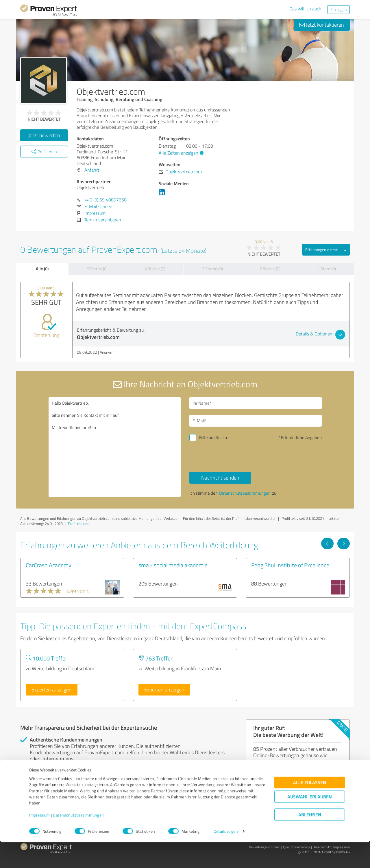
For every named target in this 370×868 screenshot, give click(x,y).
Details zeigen (226, 857)
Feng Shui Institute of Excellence (290, 565)
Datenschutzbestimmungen (78, 841)
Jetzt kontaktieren (322, 25)
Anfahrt (92, 170)
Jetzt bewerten (44, 135)
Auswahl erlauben (310, 822)
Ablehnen (310, 840)
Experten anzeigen (52, 689)
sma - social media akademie (173, 565)
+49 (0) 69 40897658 (106, 200)
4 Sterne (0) (155, 269)
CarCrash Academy (49, 565)
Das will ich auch (305, 9)
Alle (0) (42, 269)
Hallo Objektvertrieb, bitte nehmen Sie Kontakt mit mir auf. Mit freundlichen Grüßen (115, 447)
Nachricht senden (220, 478)
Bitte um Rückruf (214, 437)
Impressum (40, 841)
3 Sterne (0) (212, 269)
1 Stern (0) (327, 269)
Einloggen (338, 9)
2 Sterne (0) (270, 269)
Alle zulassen (310, 808)
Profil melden (79, 524)
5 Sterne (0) (97, 269)
